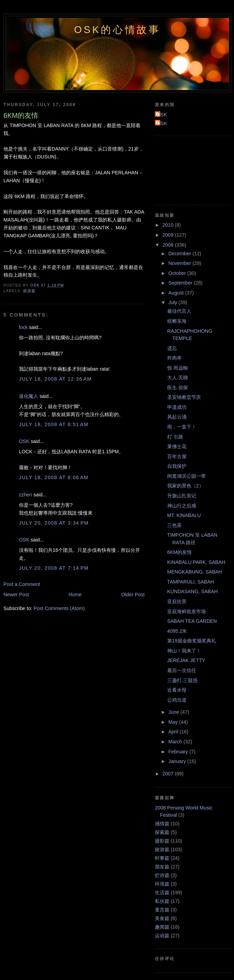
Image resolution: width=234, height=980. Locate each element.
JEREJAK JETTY (186, 660)
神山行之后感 (182, 506)
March (176, 742)
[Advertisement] (186, 169)
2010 (169, 225)
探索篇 (162, 832)
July (173, 302)
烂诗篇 (162, 875)
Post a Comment (22, 584)
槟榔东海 (177, 321)
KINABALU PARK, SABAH (196, 562)
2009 (169, 235)
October (178, 273)
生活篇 (162, 893)
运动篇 (162, 936)
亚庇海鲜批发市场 (187, 611)
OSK (24, 441)
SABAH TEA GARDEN (192, 621)
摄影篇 (162, 841)
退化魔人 (29, 396)
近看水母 (177, 690)
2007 (169, 774)
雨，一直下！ (182, 427)
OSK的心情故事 (117, 30)
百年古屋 (177, 456)
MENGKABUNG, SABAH (195, 572)
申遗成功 (177, 407)
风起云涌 (177, 417)
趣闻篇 (162, 927)
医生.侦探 (178, 388)
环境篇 (162, 884)
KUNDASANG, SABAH (193, 591)
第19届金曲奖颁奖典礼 (192, 641)
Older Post (133, 595)
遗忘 (172, 348)
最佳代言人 (179, 311)
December (180, 254)
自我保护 (177, 466)
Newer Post (16, 595)
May (174, 722)
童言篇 (162, 910)
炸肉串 (174, 358)
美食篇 (162, 918)
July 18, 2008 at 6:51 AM (54, 424)
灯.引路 (175, 437)
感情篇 (162, 824)
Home (75, 595)
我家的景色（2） (185, 486)
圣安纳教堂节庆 (184, 397)
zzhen (25, 495)
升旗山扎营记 (182, 496)
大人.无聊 (178, 378)
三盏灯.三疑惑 (182, 680)
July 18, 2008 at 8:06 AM (54, 477)
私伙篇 (162, 901)
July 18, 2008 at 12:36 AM (55, 379)
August (177, 293)
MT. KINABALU (184, 515)
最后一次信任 (182, 670)
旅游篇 (29, 291)
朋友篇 (162, 867)
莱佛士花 (177, 446)
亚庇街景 (177, 601)
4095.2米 (177, 631)
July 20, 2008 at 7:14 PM (54, 568)
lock (23, 327)
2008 (169, 245)
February (179, 752)
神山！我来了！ (184, 651)
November (180, 263)
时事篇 (162, 858)
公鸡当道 (177, 700)
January (178, 761)
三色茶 (174, 525)
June (174, 712)
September (181, 283)
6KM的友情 (179, 552)
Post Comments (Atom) (59, 608)
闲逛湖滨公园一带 (187, 476)
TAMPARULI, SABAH (191, 582)
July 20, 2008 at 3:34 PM (54, 523)
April (174, 732)
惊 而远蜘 (178, 368)
